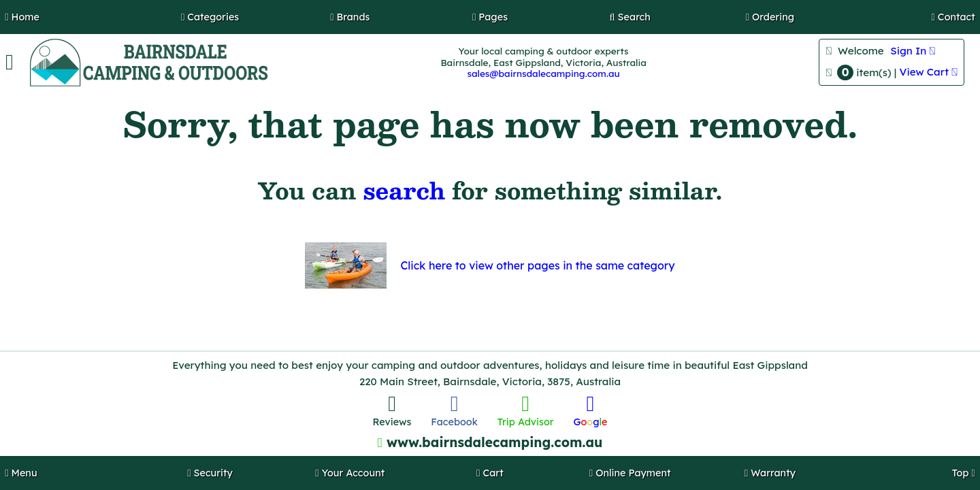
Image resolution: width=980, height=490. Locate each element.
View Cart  (929, 72)
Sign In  (913, 51)
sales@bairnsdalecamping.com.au (543, 73)
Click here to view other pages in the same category (537, 265)
